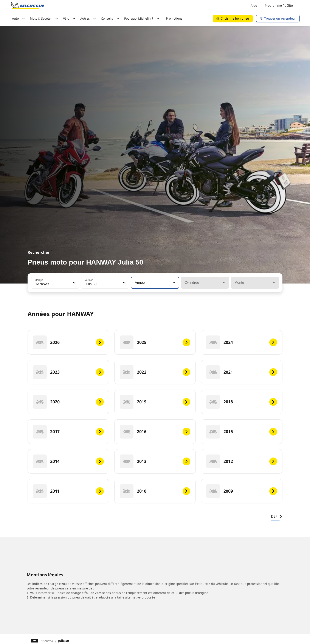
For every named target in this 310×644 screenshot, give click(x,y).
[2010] (155, 491)
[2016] (155, 432)
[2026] (68, 342)
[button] (74, 283)
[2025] (155, 342)
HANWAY (47, 641)
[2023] (68, 372)
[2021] (242, 372)
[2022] (155, 372)
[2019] (155, 402)
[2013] (155, 461)
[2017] (68, 432)
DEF (277, 516)
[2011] (68, 491)
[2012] (242, 461)
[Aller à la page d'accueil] (28, 6)
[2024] (242, 342)
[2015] (242, 432)
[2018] (242, 402)
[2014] (68, 461)
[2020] (68, 402)
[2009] (242, 491)
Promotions (174, 18)
